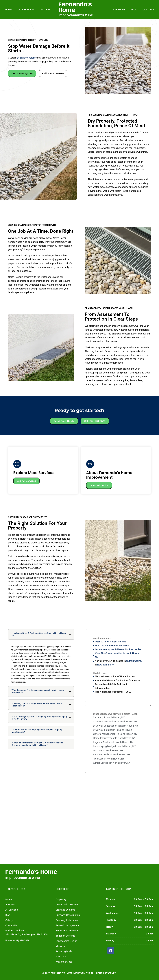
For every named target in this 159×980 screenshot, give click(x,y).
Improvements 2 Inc (76, 15)
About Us (119, 10)
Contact (148, 10)
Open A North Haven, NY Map (111, 642)
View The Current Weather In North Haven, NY (117, 655)
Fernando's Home (75, 8)
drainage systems (27, 58)
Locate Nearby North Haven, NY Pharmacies (118, 650)
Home (9, 10)
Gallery (45, 10)
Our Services (26, 10)
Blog (134, 10)
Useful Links (15, 889)
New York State (105, 665)
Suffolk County (134, 661)
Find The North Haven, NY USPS (112, 646)
